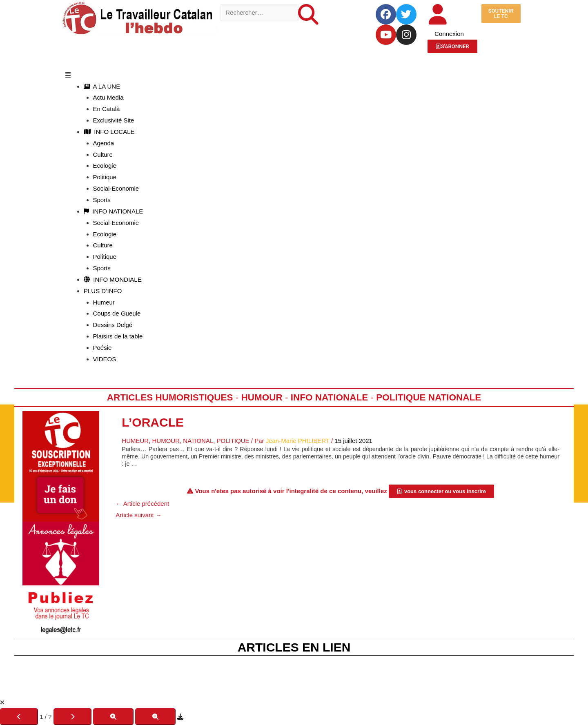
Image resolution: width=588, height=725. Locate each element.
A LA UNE (102, 86)
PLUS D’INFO (103, 291)
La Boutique (290, 675)
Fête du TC (245, 675)
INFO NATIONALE (113, 211)
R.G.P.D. (409, 675)
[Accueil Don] (61, 466)
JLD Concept (321, 687)
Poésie (102, 348)
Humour (262, 397)
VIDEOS (105, 359)
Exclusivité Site (114, 120)
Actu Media (108, 97)
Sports (102, 200)
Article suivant (139, 515)
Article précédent (142, 504)
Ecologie (105, 166)
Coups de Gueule (117, 313)
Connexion (449, 34)
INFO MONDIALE (113, 279)
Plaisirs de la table (118, 336)
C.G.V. (374, 675)
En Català (107, 109)
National (198, 441)
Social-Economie (116, 188)
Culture (103, 155)
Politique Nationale (429, 397)
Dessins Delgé (113, 325)
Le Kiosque (336, 675)
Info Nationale (330, 397)
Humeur (104, 302)
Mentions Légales (192, 675)
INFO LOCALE (109, 132)
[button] (294, 75)
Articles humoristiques (170, 397)
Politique (105, 177)
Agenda (104, 143)
